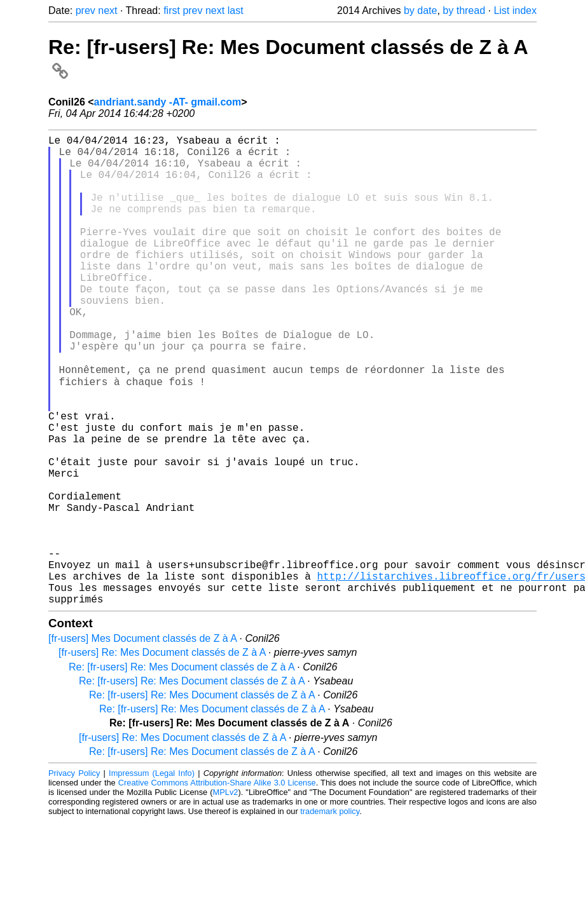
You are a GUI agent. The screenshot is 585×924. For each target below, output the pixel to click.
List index (515, 10)
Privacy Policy (74, 876)
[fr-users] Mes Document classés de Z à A (142, 741)
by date (420, 10)
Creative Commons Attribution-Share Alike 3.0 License (217, 886)
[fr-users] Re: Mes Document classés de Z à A (162, 755)
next (107, 10)
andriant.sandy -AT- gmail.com (168, 102)
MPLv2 (226, 895)
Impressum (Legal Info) (152, 876)
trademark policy (330, 914)
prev (86, 10)
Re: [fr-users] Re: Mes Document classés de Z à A (182, 770)
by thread (464, 10)
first (172, 10)
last (236, 10)
